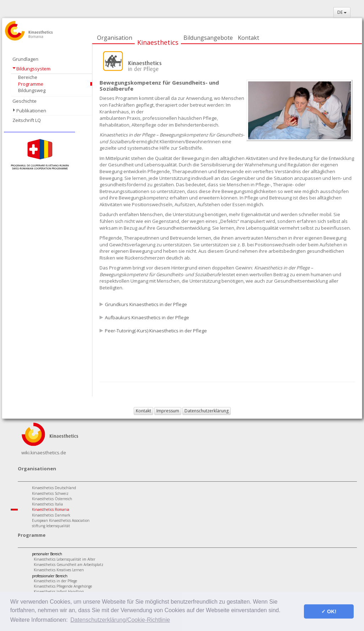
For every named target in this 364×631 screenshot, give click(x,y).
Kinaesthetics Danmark (51, 515)
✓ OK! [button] (329, 611)
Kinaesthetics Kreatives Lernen (59, 570)
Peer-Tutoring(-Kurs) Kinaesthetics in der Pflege (156, 331)
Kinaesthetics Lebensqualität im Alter (65, 559)
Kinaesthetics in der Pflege (55, 581)
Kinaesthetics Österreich (52, 499)
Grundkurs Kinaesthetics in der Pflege (146, 304)
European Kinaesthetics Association (61, 520)
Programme (31, 84)
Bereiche (28, 77)
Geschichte (25, 101)
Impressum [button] (168, 411)
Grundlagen (25, 59)
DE (342, 12)
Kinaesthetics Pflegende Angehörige (63, 586)
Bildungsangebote (208, 38)
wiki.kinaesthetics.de (44, 453)
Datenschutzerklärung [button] (207, 411)
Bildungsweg (32, 90)
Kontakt (248, 38)
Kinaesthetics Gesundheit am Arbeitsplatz (69, 565)
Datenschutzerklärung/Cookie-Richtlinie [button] (120, 620)
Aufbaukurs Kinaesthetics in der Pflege (147, 317)
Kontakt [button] (143, 411)
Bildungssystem (33, 69)
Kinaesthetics (158, 42)
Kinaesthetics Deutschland (54, 488)
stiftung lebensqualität (51, 526)
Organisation (115, 38)
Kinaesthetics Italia (47, 504)
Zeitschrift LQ (27, 120)
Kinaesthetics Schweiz (50, 493)
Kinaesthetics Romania (51, 509)
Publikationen (31, 111)
